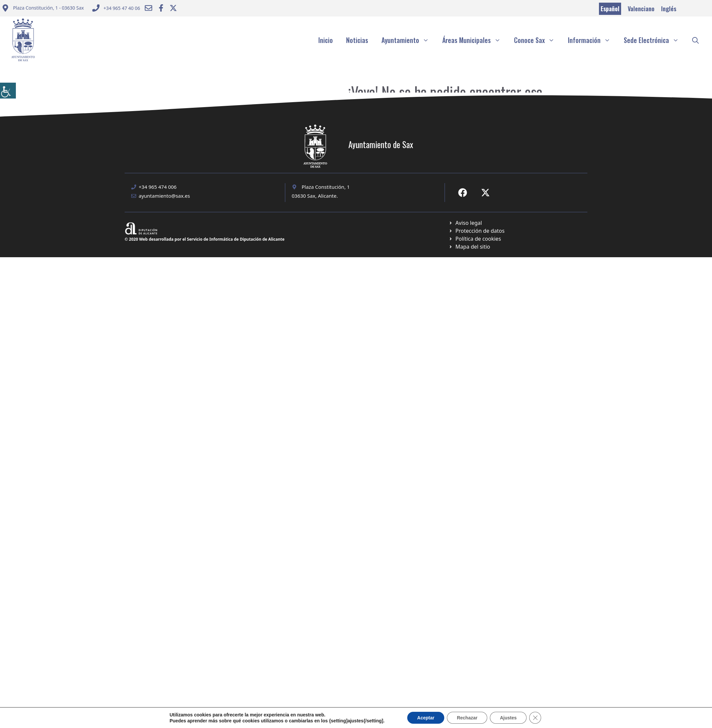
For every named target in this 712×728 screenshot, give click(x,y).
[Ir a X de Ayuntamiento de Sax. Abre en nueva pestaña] (485, 193)
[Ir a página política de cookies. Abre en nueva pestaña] (476, 231)
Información (593, 40)
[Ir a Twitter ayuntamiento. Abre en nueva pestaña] (173, 8)
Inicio (326, 40)
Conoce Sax (538, 40)
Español (610, 9)
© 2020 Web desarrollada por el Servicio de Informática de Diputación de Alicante (205, 239)
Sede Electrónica (655, 40)
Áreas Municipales (475, 40)
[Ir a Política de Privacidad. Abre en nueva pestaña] (465, 223)
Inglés (669, 9)
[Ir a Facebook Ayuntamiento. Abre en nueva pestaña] (161, 8)
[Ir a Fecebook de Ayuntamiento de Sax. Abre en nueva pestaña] (463, 193)
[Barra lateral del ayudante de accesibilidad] (8, 91)
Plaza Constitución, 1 (326, 187)
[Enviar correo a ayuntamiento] (43, 9)
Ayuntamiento (409, 40)
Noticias (357, 40)
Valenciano (641, 9)
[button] (695, 40)
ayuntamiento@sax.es (164, 196)
